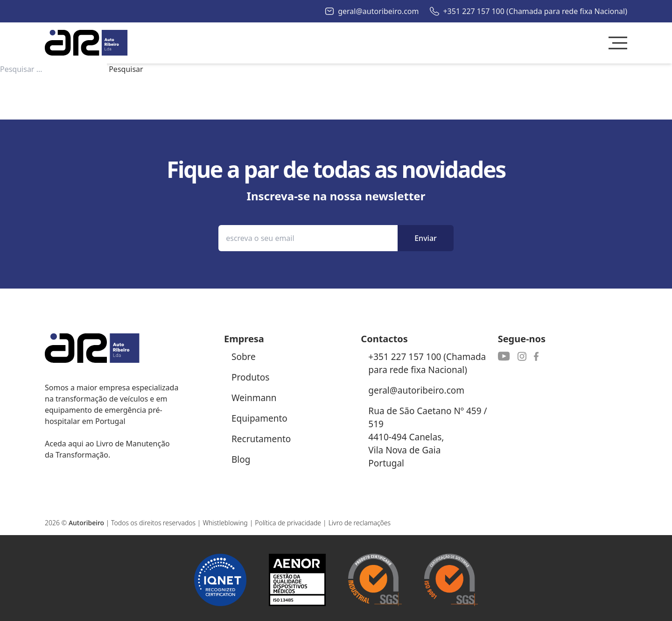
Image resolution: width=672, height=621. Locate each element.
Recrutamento (261, 439)
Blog (241, 459)
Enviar (426, 238)
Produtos (250, 377)
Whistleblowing (225, 523)
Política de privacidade (288, 523)
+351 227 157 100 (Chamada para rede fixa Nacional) (535, 11)
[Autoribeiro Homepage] (86, 43)
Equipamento (259, 418)
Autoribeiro (86, 523)
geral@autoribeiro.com (378, 11)
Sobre (244, 357)
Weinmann (254, 398)
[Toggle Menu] (618, 43)
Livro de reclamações (360, 523)
